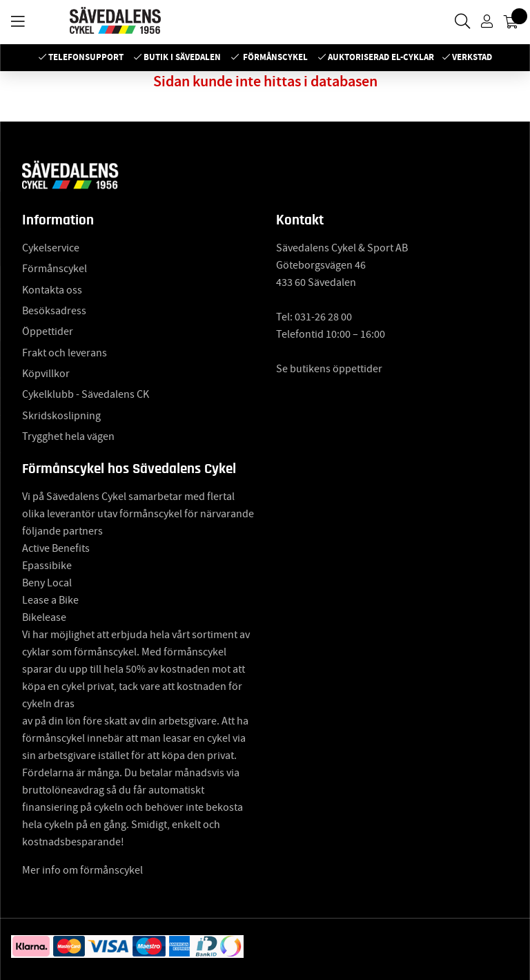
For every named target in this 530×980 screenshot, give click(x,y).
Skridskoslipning (61, 416)
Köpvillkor (46, 374)
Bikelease (44, 617)
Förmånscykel (275, 57)
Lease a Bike (50, 600)
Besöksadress (54, 311)
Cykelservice (51, 248)
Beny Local (47, 583)
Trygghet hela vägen (68, 436)
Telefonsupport (86, 57)
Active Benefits (56, 548)
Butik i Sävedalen (182, 57)
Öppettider (48, 332)
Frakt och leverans (65, 353)
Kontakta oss (52, 290)
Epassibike (47, 566)
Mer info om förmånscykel (82, 870)
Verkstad (472, 57)
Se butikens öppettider (329, 369)
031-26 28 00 (323, 317)
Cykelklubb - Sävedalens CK (86, 394)
